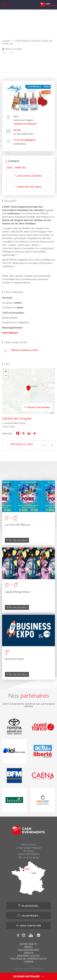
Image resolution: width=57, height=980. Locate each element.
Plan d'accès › (29, 906)
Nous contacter (28, 925)
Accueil (6, 41)
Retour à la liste (14, 49)
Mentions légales (28, 956)
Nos (29, 696)
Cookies (28, 962)
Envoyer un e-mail (29, 187)
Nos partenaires (29, 950)
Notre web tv (28, 944)
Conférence (20, 144)
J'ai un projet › (29, 916)
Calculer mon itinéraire (25, 124)
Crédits (29, 953)
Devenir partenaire (28, 976)
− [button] (6, 376)
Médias (28, 947)
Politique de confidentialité (29, 959)
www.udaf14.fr (10, 333)
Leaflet (52, 413)
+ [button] (6, 372)
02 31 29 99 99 (31, 857)
